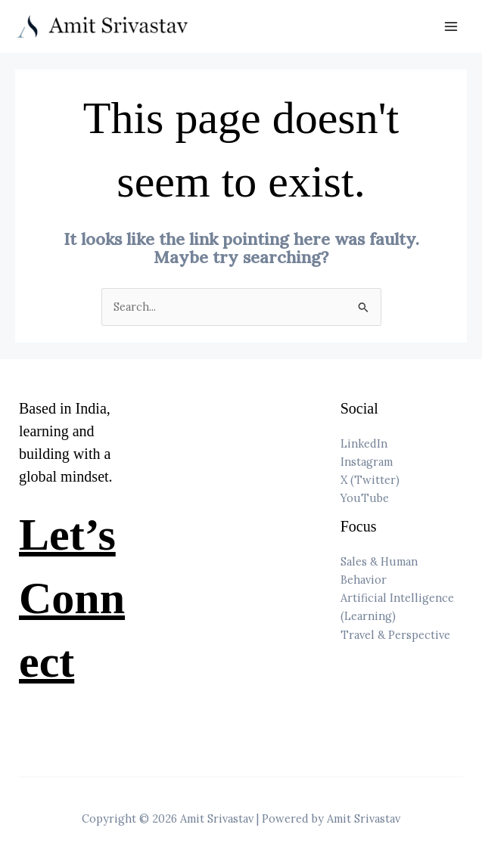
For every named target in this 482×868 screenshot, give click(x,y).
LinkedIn (364, 443)
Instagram (367, 462)
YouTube (365, 498)
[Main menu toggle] (451, 26)
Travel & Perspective (395, 635)
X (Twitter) (370, 480)
